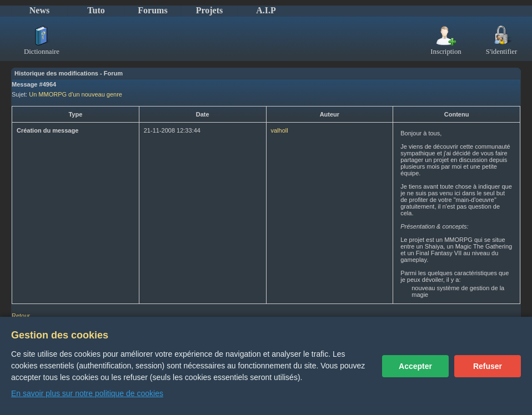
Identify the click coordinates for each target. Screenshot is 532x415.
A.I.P (266, 10)
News (39, 10)
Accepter (415, 366)
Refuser (488, 366)
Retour (21, 316)
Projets (210, 10)
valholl (280, 130)
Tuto (96, 10)
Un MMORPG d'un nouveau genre (76, 94)
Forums (152, 10)
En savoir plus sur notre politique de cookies (87, 393)
